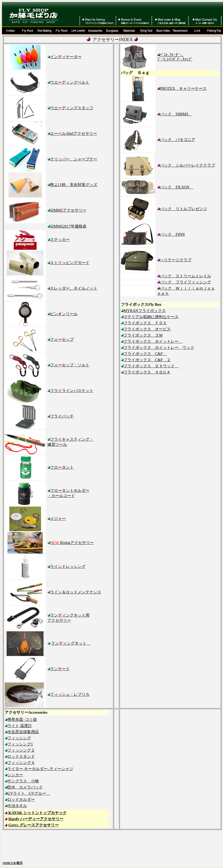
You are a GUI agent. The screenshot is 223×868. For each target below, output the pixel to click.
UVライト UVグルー (29, 793)
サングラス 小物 (23, 781)
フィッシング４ (21, 763)
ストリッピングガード (70, 263)
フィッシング (19, 738)
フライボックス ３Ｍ (143, 335)
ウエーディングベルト (70, 82)
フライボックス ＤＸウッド (151, 366)
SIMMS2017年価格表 (68, 226)
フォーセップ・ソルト (70, 365)
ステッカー (60, 240)
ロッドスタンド (21, 756)
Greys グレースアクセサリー (34, 825)
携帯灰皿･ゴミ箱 (21, 720)
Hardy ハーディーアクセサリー (36, 819)
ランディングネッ (70, 643)
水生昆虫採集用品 (23, 732)
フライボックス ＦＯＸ (145, 323)
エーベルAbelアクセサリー (74, 133)
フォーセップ (62, 339)
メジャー (58, 519)
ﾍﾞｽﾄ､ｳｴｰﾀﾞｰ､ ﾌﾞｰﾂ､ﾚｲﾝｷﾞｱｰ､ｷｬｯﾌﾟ (175, 57)
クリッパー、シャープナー (74, 159)
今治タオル (17, 806)
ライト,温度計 (18, 726)
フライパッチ (61, 416)
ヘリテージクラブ (176, 260)
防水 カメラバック (25, 787)
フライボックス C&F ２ (147, 360)
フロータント (62, 467)
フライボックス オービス (147, 329)
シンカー (15, 775)
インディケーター (66, 57)
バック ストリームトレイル (185, 276)
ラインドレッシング (68, 566)
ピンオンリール (64, 314)
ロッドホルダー (21, 799)
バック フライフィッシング (184, 282)
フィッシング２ (20, 750)
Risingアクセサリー (72, 543)
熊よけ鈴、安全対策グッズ (74, 185)
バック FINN (172, 234)
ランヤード (60, 669)
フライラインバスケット (72, 391)
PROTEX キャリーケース (183, 88)
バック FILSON (177, 187)
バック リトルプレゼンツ (183, 209)
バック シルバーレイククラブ (187, 165)
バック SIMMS (176, 114)
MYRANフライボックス (145, 311)
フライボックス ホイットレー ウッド (159, 348)
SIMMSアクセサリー (68, 210)
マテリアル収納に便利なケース (151, 317)
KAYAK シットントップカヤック (37, 813)
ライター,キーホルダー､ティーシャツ (40, 769)
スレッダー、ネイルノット (74, 288)
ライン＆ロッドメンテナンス (76, 592)
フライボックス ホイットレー (153, 341)
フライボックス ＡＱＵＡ (147, 372)
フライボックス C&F (145, 354)
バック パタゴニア (178, 140)
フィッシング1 (19, 744)
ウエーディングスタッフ (72, 108)
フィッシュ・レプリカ (70, 694)
